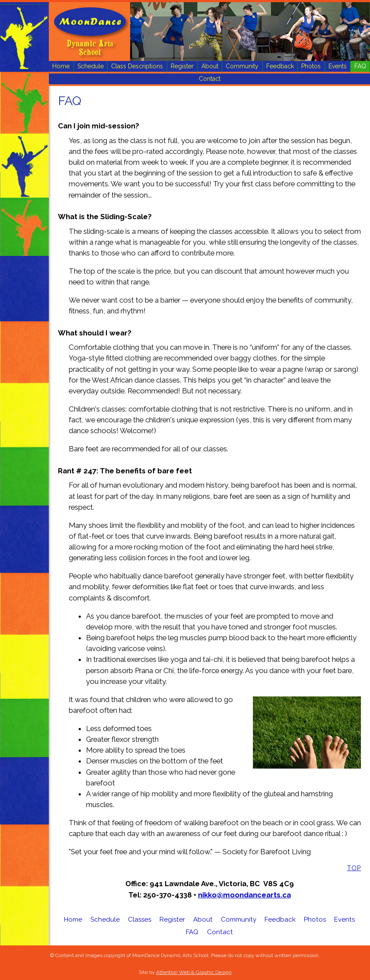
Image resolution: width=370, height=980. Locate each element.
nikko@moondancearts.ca (244, 895)
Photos (311, 66)
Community (242, 66)
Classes (140, 919)
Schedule (91, 66)
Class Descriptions (137, 66)
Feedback (280, 66)
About (210, 66)
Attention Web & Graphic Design (194, 972)
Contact (210, 79)
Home (61, 66)
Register (182, 66)
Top (354, 868)
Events (338, 66)
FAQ (360, 66)
